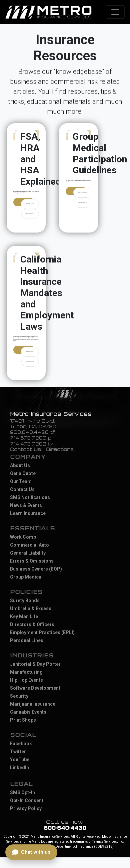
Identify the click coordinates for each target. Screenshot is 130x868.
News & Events (26, 505)
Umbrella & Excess (31, 608)
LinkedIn (19, 768)
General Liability (28, 553)
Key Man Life (24, 616)
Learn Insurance (28, 513)
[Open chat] (31, 852)
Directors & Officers (32, 624)
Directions (60, 450)
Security (19, 696)
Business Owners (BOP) (36, 569)
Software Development (35, 688)
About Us (20, 465)
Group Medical (26, 577)
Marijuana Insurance (33, 704)
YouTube (20, 760)
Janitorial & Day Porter (35, 664)
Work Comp (23, 537)
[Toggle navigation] (115, 12)
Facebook (21, 744)
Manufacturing (26, 672)
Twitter (18, 752)
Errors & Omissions (32, 561)
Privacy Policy (26, 808)
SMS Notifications (30, 497)
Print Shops (23, 720)
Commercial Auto (29, 545)
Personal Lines (27, 640)
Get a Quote (23, 473)
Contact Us (25, 450)
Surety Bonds (25, 601)
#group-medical (30, 214)
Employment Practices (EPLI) (42, 632)
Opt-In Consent (27, 800)
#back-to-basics (30, 204)
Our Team (21, 481)
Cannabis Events (28, 712)
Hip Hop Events (26, 680)
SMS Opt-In (22, 792)
